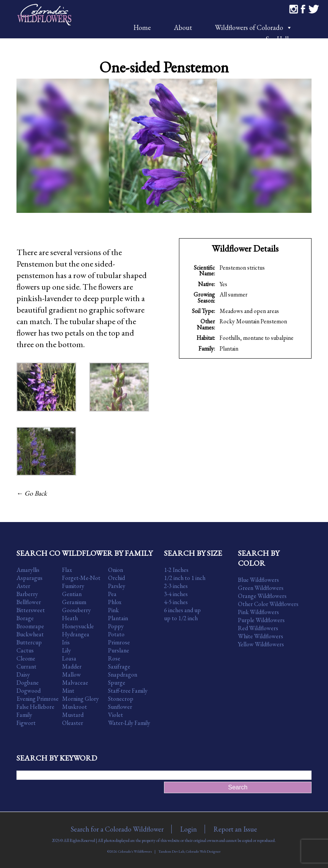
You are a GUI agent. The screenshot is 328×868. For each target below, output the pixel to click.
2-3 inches (176, 586)
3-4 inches (176, 594)
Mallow (71, 674)
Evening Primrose (38, 699)
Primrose (119, 642)
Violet (116, 715)
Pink (113, 610)
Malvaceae (75, 683)
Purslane (119, 650)
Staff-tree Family (128, 691)
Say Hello (279, 39)
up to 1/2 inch (181, 618)
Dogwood (29, 691)
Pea (112, 594)
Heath (70, 618)
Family (24, 715)
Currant (26, 666)
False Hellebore (35, 707)
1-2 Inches (176, 570)
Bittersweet (31, 610)
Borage (25, 618)
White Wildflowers (261, 636)
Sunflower (120, 707)
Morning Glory (80, 699)
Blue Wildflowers (258, 580)
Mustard (73, 715)
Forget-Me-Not (81, 578)
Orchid (116, 578)
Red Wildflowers (258, 628)
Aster (23, 586)
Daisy (23, 674)
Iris (66, 642)
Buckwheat (30, 634)
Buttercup (29, 642)
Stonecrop (121, 699)
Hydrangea (76, 634)
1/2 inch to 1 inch (185, 578)
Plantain (229, 348)
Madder (72, 666)
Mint (68, 691)
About (183, 27)
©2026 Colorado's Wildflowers (130, 851)
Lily (66, 650)
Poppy (116, 626)
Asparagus (30, 578)
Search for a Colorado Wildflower (117, 829)
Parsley (117, 586)
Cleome (26, 658)
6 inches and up (182, 610)
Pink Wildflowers (258, 612)
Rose (114, 658)
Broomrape (30, 626)
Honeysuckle (78, 626)
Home (142, 27)
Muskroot (75, 707)
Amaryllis (28, 570)
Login (189, 829)
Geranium (74, 602)
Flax (67, 570)
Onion (116, 570)
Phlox (115, 602)
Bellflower (29, 602)
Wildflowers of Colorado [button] (254, 27)
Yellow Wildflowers (261, 644)
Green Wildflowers (261, 588)
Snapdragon (123, 674)
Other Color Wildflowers (268, 604)
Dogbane (28, 683)
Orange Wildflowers (262, 596)
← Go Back (32, 493)
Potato (116, 634)
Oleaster (73, 723)
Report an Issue (235, 829)
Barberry (27, 594)
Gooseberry (76, 610)
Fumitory (73, 586)
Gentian (72, 594)
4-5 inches (176, 602)
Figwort (26, 723)
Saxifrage (119, 666)
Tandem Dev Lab (171, 851)
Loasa (69, 658)
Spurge (117, 683)
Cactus (25, 650)
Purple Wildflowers (261, 620)
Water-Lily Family (129, 723)
